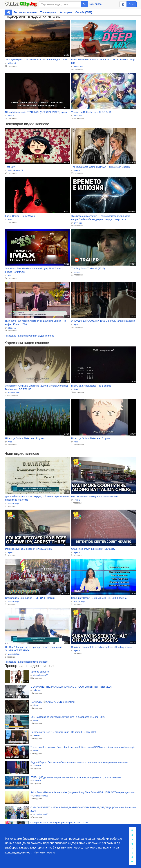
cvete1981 (38, 766)
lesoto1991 (79, 67)
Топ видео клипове (25, 12)
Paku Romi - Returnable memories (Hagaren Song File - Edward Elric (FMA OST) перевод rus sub (83, 792)
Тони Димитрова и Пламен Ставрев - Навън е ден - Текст (37, 59)
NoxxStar (78, 115)
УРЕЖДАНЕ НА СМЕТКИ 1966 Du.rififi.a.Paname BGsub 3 (103, 321)
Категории (66, 12)
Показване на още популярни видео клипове (29, 336)
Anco (76, 389)
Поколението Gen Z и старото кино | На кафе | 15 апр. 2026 (63, 732)
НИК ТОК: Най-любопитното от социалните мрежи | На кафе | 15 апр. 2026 (36, 323)
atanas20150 (14, 393)
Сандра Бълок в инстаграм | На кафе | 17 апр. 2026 (59, 822)
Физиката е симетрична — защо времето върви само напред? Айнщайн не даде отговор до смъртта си (101, 218)
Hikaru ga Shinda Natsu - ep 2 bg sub (25, 438)
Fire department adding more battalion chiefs (95, 496)
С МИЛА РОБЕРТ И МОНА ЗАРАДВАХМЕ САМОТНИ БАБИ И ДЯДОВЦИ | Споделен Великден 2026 (83, 809)
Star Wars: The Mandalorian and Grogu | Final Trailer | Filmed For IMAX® (34, 270)
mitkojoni (12, 63)
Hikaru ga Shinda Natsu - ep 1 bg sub (91, 386)
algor (76, 324)
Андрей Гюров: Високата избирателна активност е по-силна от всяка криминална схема (79, 762)
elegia (36, 705)
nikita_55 (12, 328)
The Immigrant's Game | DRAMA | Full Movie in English (100, 167)
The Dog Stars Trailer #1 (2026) (88, 268)
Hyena (77, 170)
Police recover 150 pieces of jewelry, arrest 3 (29, 549)
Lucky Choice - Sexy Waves (20, 216)
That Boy (10, 167)
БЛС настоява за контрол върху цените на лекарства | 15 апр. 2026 (68, 717)
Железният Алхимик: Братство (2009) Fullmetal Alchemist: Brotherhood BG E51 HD (37, 387)
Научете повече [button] (44, 852)
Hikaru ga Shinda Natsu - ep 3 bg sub (91, 438)
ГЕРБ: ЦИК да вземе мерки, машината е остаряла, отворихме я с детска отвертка (76, 777)
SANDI (11, 115)
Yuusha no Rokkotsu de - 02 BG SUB (91, 112)
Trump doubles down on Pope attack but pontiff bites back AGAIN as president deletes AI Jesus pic (83, 747)
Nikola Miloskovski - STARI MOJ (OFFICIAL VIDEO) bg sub (37, 112)
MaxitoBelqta (14, 503)
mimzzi (11, 275)
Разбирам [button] (132, 846)
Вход (132, 4)
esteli (10, 219)
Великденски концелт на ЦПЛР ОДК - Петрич (30, 598)
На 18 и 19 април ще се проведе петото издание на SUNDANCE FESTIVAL (34, 649)
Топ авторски (48, 12)
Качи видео (95, 4)
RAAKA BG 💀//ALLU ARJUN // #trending (53, 702)
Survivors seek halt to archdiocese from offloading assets (101, 647)
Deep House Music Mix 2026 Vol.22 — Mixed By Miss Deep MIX (103, 61)
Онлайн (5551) (84, 12)
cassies (36, 735)
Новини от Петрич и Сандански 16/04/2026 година (99, 598)
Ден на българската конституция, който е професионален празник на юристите (37, 498)
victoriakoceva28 (15, 170)
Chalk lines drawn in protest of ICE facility (93, 549)
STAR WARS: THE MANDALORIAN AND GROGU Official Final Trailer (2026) (72, 687)
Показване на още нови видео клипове (26, 662)
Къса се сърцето (40, 672)
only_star (78, 223)
